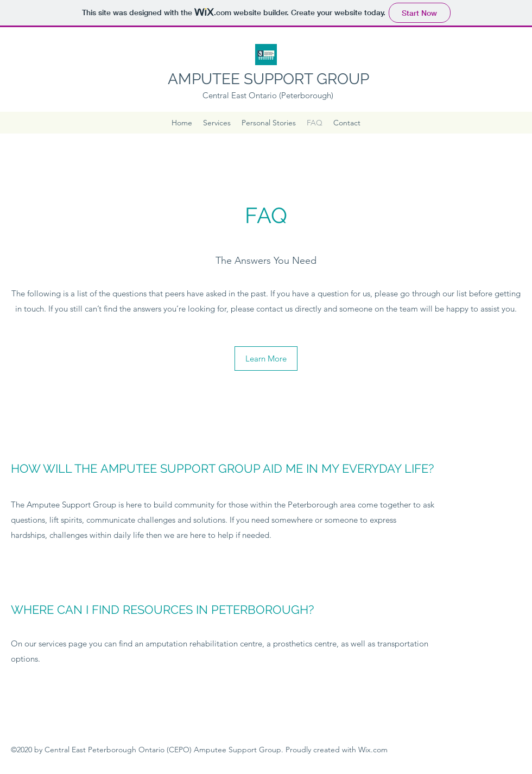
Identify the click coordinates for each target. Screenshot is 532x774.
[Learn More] (266, 359)
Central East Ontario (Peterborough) (268, 95)
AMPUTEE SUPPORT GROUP (268, 79)
